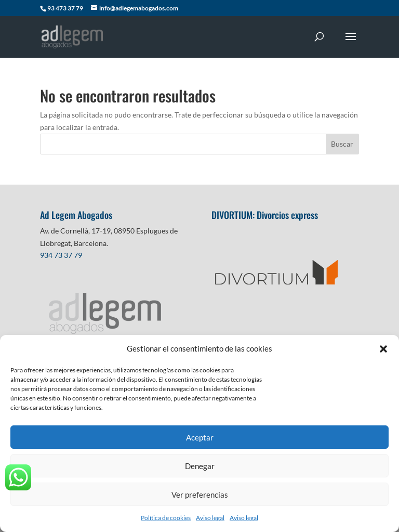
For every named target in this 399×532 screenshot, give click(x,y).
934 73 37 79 (61, 255)
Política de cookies (166, 518)
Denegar (200, 466)
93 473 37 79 (65, 8)
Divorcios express (288, 215)
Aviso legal (210, 518)
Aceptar (200, 437)
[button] (383, 349)
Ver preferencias (200, 495)
